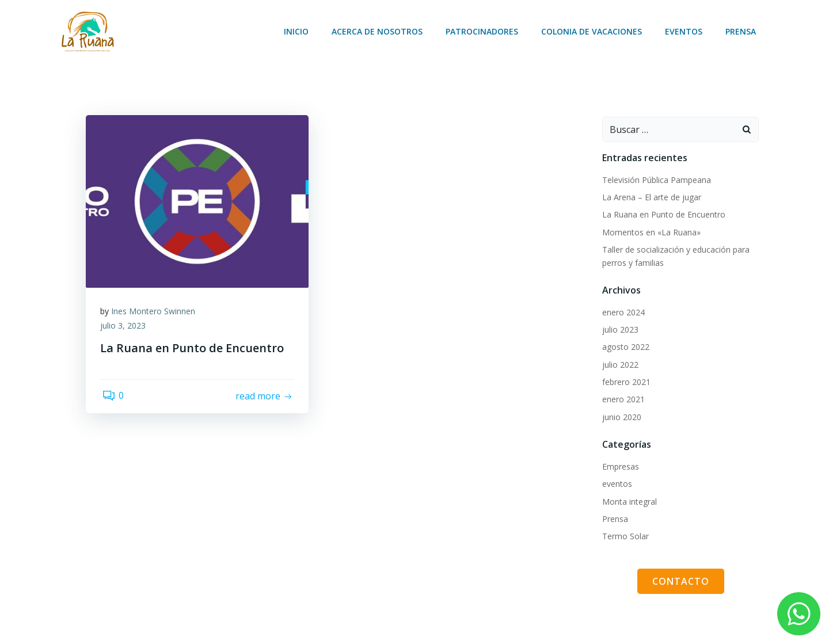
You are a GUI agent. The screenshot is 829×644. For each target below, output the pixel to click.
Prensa (742, 32)
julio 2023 (619, 328)
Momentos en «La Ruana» (650, 230)
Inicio (298, 32)
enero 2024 (622, 310)
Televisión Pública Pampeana (655, 178)
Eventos (685, 32)
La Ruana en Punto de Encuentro (662, 213)
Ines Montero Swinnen (156, 312)
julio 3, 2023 (126, 327)
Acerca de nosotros (379, 32)
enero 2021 (622, 397)
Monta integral (628, 500)
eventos (615, 482)
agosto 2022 (624, 345)
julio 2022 (619, 363)
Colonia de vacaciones (593, 32)
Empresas (619, 465)
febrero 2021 (625, 380)
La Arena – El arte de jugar (650, 195)
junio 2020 (620, 415)
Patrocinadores (484, 32)
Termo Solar (624, 534)
